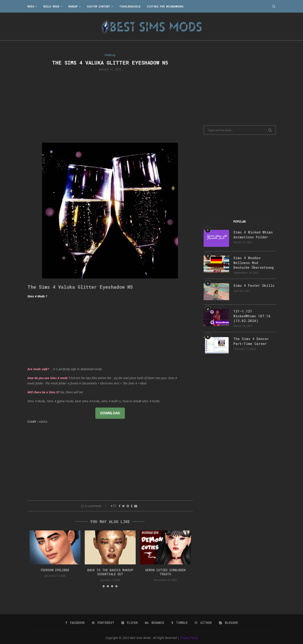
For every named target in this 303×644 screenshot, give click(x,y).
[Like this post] (115, 506)
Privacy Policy (189, 638)
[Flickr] (130, 623)
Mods (31, 6)
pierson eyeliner (55, 570)
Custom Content (99, 6)
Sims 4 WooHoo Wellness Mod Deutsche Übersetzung (254, 263)
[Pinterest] (103, 623)
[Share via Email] (136, 506)
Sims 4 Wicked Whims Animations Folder (253, 234)
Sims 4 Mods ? (37, 296)
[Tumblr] (179, 623)
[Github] (203, 623)
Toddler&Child (130, 6)
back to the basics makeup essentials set (110, 572)
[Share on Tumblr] (132, 506)
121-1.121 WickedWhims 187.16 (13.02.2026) (252, 316)
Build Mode (51, 6)
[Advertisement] (110, 107)
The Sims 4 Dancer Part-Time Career (251, 341)
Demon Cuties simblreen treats (165, 572)
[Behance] (155, 623)
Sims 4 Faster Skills (254, 285)
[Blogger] (228, 623)
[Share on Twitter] (123, 506)
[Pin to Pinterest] (128, 506)
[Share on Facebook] (120, 506)
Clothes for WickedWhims (165, 6)
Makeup (73, 6)
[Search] (274, 6)
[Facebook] (75, 623)
